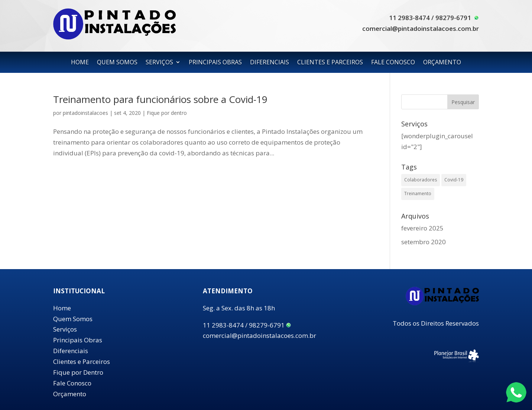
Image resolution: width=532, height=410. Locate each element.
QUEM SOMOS (117, 63)
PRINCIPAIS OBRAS (215, 63)
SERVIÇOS (159, 63)
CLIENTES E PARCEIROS (330, 63)
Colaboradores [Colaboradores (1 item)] (421, 180)
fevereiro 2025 (422, 228)
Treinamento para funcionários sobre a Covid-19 (160, 99)
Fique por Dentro (78, 372)
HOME (80, 63)
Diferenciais (71, 351)
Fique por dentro (167, 113)
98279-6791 (457, 18)
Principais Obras (78, 340)
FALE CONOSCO (393, 63)
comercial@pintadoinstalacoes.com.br (421, 28)
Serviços (65, 329)
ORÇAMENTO (442, 63)
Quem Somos (73, 319)
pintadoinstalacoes (85, 113)
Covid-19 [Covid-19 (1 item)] (454, 180)
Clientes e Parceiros (82, 361)
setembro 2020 (424, 242)
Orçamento (70, 394)
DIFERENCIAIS (270, 63)
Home (62, 308)
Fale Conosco (72, 383)
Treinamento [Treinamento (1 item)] (418, 193)
